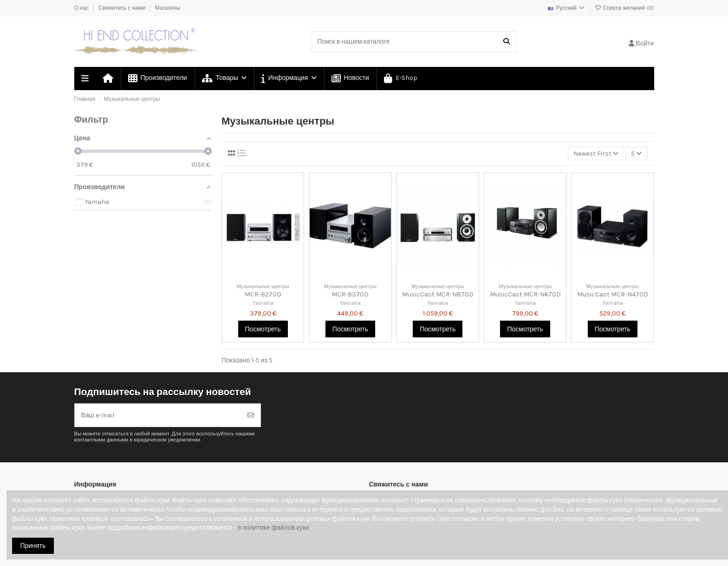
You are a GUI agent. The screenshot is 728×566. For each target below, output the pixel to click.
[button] (289, 79)
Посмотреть (263, 329)
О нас (82, 8)
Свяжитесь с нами (123, 8)
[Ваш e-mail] (158, 415)
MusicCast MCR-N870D (438, 294)
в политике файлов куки (273, 528)
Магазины (168, 8)
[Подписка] (251, 415)
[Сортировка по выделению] (596, 154)
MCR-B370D (350, 294)
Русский (566, 8)
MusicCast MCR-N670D (525, 294)
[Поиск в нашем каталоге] (507, 42)
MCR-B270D (263, 294)
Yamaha (263, 303)
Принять (33, 546)
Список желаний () (624, 8)
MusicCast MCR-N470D (613, 294)
